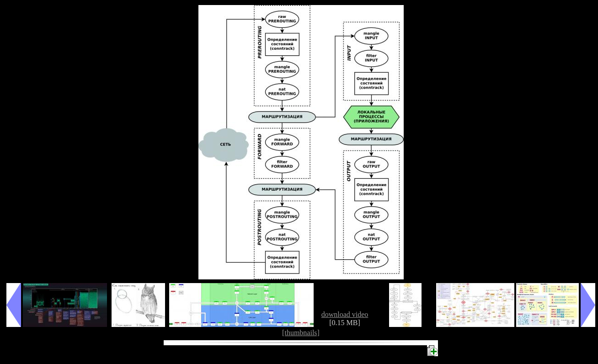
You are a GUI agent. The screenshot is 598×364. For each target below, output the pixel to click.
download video (345, 314)
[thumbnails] (301, 333)
